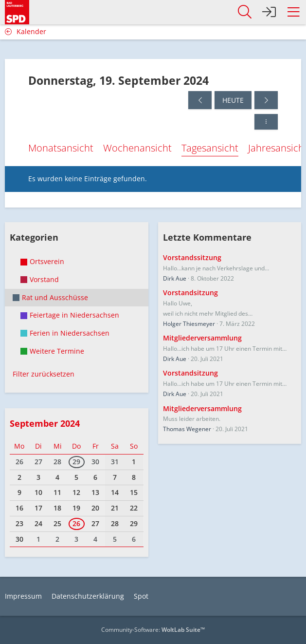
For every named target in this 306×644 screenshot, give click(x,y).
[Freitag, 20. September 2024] (266, 100)
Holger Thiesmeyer (189, 324)
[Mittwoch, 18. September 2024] (200, 100)
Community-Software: (153, 630)
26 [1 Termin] (76, 523)
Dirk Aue (175, 278)
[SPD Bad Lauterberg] (17, 10)
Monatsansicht (61, 148)
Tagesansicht (210, 148)
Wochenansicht (137, 148)
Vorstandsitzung (190, 293)
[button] (293, 12)
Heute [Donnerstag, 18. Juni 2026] (233, 100)
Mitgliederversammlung (202, 338)
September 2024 (45, 423)
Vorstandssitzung (192, 257)
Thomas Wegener (187, 429)
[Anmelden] (269, 12)
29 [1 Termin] (76, 462)
